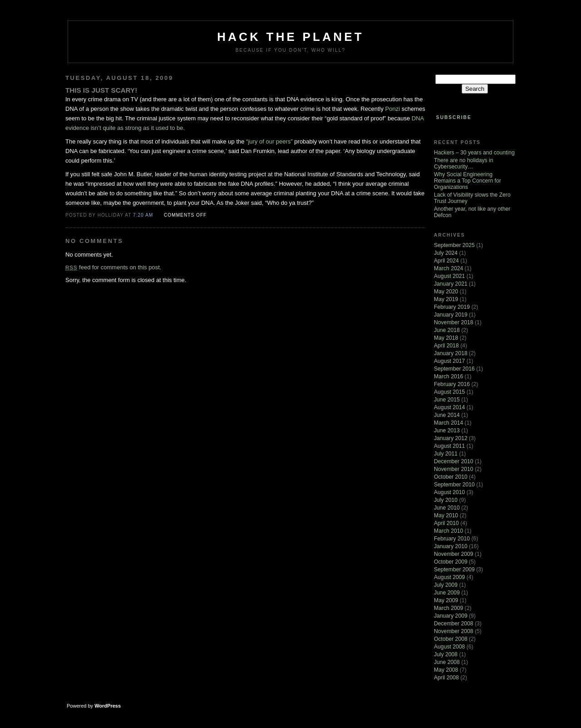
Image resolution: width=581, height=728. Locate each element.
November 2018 (454, 322)
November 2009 (454, 554)
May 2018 (446, 338)
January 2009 (451, 616)
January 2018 (451, 353)
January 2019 (451, 315)
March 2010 (448, 531)
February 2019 (452, 307)
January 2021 (451, 284)
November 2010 (454, 469)
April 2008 (446, 678)
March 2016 (448, 376)
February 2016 (452, 384)
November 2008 (454, 631)
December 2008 (454, 624)
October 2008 (451, 639)
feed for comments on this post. (113, 267)
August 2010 (449, 492)
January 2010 (451, 546)
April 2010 (446, 523)
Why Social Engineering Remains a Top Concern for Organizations (468, 181)
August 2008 (449, 647)
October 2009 (451, 562)
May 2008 (446, 670)
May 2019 (446, 299)
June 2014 (447, 415)
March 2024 (448, 268)
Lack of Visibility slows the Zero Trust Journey (472, 198)
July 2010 (446, 500)
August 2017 (449, 361)
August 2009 (449, 577)
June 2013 (447, 431)
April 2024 (446, 261)
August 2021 (449, 276)
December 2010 (454, 461)
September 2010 (454, 485)
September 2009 (454, 570)
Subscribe (454, 117)
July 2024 (446, 253)
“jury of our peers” (269, 141)
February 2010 (452, 539)
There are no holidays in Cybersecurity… (463, 163)
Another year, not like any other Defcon (472, 212)
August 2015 (449, 392)
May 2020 (446, 292)
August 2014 (449, 407)
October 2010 (451, 477)
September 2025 (454, 245)
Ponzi (393, 109)
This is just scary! (101, 90)
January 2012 (451, 438)
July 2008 (446, 654)
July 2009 (446, 585)
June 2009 (447, 593)
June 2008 (447, 662)
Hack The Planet (290, 37)
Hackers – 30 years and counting (474, 153)
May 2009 (446, 600)
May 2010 (446, 515)
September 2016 (454, 369)
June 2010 (447, 508)
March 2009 (448, 608)
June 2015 (447, 400)
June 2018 (447, 330)
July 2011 (446, 454)
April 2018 (446, 346)
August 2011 (449, 446)
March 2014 (448, 423)
